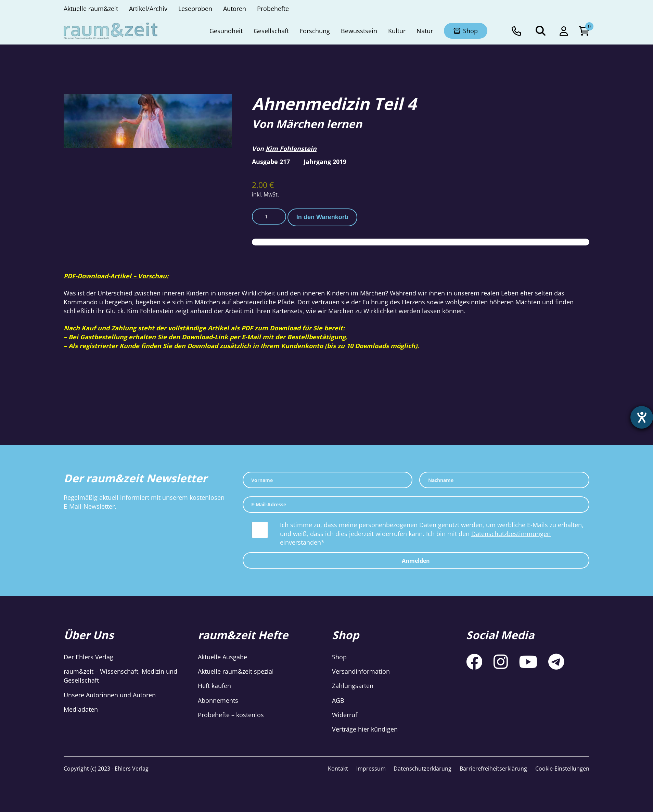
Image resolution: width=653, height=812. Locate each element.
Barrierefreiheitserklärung (493, 769)
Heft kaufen (214, 686)
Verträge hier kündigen (365, 729)
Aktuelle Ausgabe (222, 657)
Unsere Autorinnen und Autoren (110, 695)
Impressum (371, 769)
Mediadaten (81, 709)
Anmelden (416, 561)
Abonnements (218, 700)
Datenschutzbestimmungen (511, 534)
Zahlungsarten (353, 686)
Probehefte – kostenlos (231, 715)
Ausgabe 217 (271, 162)
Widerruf (345, 715)
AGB (338, 700)
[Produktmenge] (269, 217)
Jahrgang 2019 (325, 162)
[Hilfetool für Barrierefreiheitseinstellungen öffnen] (642, 417)
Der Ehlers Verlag (88, 657)
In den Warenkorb (322, 217)
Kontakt (338, 769)
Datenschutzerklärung (422, 769)
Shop (339, 657)
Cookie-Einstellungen (562, 769)
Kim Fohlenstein (291, 149)
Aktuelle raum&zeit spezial (236, 671)
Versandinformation (361, 671)
